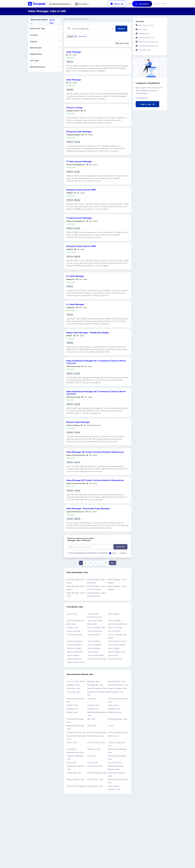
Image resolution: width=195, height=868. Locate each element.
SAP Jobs (91, 719)
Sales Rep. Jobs (73, 688)
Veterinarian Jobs (74, 773)
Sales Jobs (92, 726)
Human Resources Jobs (77, 732)
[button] (60, 4)
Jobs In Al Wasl (114, 631)
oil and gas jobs (73, 692)
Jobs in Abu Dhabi (95, 620)
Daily (112, 553)
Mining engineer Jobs (76, 779)
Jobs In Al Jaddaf (74, 648)
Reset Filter (52, 22)
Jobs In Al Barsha (74, 659)
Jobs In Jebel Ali (74, 631)
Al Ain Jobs (71, 624)
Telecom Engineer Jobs (97, 688)
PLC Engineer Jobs (95, 786)
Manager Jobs (93, 681)
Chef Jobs (92, 756)
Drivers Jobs (72, 742)
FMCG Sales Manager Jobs (148, 42)
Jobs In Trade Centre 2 (117, 641)
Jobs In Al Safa (93, 635)
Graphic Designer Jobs (117, 688)
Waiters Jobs (72, 705)
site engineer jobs (95, 766)
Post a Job (148, 104)
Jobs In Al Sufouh (115, 659)
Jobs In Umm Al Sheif (117, 645)
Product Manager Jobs (97, 732)
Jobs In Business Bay (75, 620)
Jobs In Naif (113, 655)
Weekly (121, 553)
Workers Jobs (72, 712)
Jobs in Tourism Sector (76, 681)
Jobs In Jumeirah (115, 627)
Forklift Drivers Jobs (95, 779)
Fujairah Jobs (72, 627)
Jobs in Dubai (113, 614)
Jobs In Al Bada (94, 641)
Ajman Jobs (92, 624)
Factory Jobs (93, 762)
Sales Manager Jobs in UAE (79, 19)
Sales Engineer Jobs (146, 25)
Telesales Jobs (93, 705)
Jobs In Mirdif (93, 652)
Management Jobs (95, 685)
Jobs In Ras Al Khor (75, 635)
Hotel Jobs (92, 699)
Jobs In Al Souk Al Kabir (97, 659)
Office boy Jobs (94, 749)
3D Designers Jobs (116, 692)
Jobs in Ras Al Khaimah (117, 624)
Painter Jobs (113, 736)
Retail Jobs (71, 762)
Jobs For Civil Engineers (76, 786)
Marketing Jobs (73, 685)
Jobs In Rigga (113, 648)
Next (113, 563)
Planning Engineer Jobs (117, 719)
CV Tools (82, 4)
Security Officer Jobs (116, 681)
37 (106, 563)
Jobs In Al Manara (74, 645)
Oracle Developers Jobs (118, 685)
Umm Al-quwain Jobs (96, 627)
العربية (157, 4)
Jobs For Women (115, 762)
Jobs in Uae (72, 614)
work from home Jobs (96, 742)
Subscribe (120, 547)
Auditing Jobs (72, 709)
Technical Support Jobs (97, 773)
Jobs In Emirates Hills (116, 652)
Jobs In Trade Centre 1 (76, 662)
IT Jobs (111, 726)
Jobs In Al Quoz (94, 648)
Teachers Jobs (114, 709)
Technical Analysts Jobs (118, 732)
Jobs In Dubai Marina (96, 655)
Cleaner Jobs (93, 709)
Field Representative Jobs (148, 46)
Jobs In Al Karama (95, 631)
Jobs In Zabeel (73, 655)
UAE (164, 4)
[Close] (113, 29)
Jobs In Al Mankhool (75, 652)
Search (121, 29)
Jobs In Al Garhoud (75, 641)
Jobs (65, 19)
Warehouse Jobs (115, 712)
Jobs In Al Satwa (94, 645)
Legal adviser (113, 705)
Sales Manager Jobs (96, 736)
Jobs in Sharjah (114, 620)
